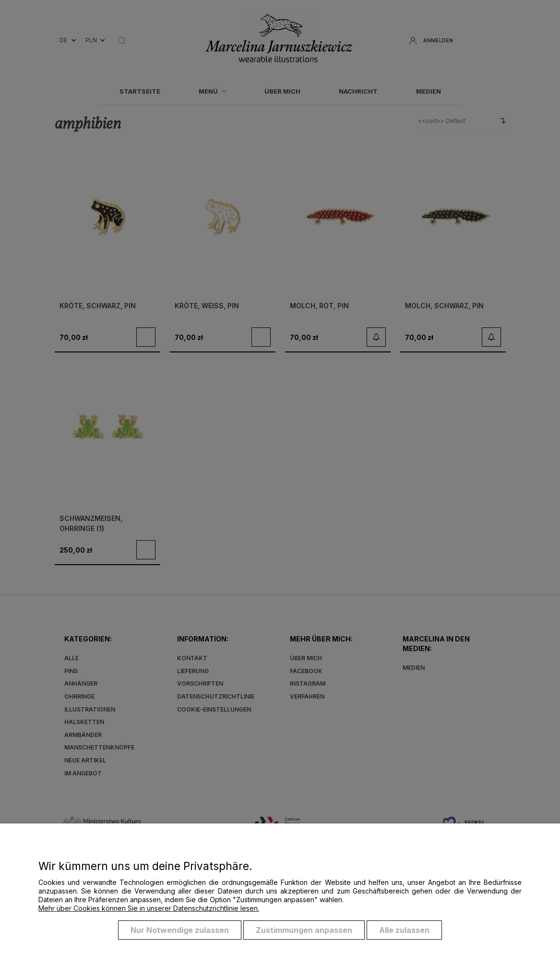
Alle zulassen (404, 930)
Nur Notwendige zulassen (180, 930)
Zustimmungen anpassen (304, 930)
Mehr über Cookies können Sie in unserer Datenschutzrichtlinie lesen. (149, 908)
